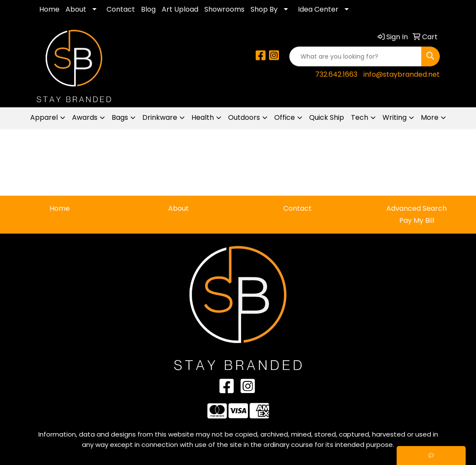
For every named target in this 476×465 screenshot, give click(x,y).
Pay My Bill (417, 220)
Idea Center (318, 9)
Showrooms (224, 9)
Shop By (264, 9)
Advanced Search (416, 208)
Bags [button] (120, 117)
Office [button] (285, 117)
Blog (148, 9)
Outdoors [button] (244, 117)
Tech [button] (360, 117)
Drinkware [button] (160, 117)
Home (49, 9)
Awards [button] (85, 117)
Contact (121, 9)
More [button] (430, 117)
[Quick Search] (355, 56)
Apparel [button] (44, 117)
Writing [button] (395, 117)
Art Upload (180, 9)
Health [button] (203, 117)
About (76, 9)
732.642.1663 (336, 74)
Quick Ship (327, 117)
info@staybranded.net (402, 74)
